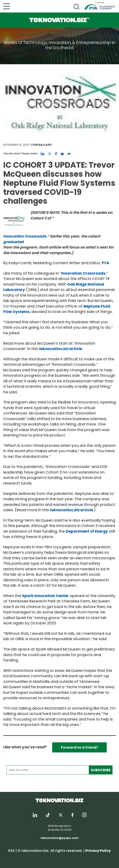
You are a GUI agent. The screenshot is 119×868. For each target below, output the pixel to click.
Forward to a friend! (79, 747)
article (60, 349)
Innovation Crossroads (83, 273)
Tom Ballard (41, 145)
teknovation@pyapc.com (60, 838)
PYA (106, 263)
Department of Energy (87, 531)
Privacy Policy (98, 851)
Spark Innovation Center (45, 596)
